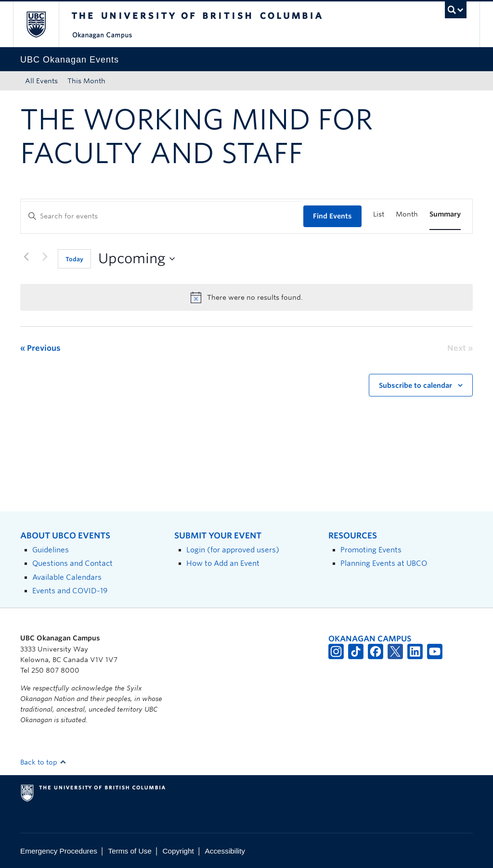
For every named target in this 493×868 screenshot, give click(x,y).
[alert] (246, 297)
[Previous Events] (26, 257)
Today (74, 259)
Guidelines (51, 550)
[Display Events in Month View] (407, 214)
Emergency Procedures (59, 851)
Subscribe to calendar (415, 385)
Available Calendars (67, 577)
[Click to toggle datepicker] (136, 259)
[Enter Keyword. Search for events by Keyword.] (162, 216)
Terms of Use (130, 851)
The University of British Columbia (43, 24)
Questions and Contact (72, 563)
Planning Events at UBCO (384, 563)
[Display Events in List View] (379, 214)
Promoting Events (371, 550)
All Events (41, 81)
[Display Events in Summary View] (445, 214)
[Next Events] (45, 257)
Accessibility (225, 851)
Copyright (178, 851)
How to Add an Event (223, 563)
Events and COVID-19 (70, 591)
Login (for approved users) (233, 550)
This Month (86, 81)
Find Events (332, 216)
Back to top (43, 762)
